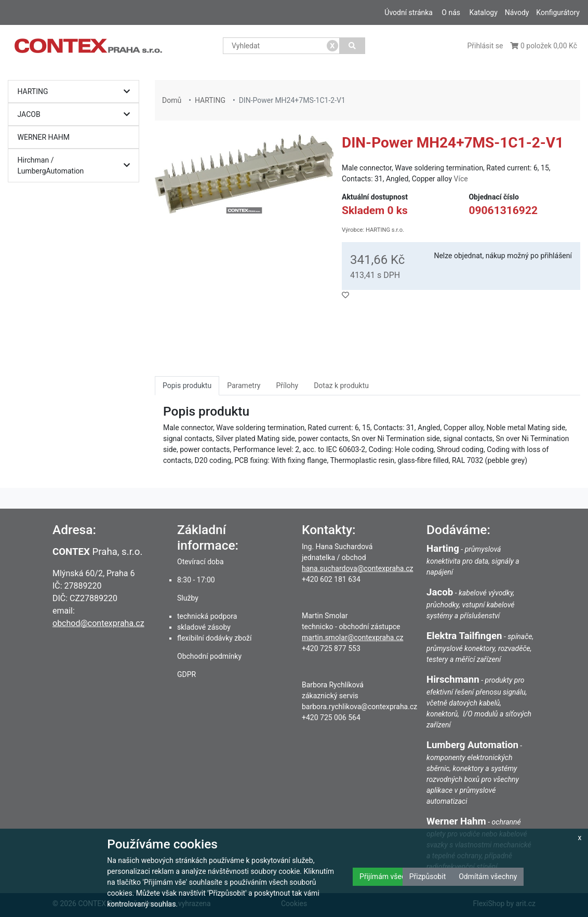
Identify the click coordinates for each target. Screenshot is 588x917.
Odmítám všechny (488, 876)
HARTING (76, 92)
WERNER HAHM (44, 137)
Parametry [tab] (244, 386)
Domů (172, 100)
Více (461, 179)
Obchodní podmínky (209, 656)
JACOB (76, 115)
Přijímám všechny (388, 876)
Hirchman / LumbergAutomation (76, 165)
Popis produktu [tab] (187, 386)
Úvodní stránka (409, 12)
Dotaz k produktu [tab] (341, 386)
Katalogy (483, 12)
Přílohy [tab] (287, 386)
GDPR (186, 674)
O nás (451, 12)
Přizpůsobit (428, 876)
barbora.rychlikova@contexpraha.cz (359, 707)
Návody (517, 12)
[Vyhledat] (352, 46)
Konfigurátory (558, 12)
